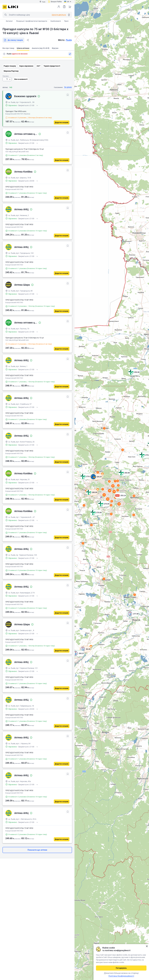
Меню (5, 7)
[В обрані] (68, 95)
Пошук (6, 15)
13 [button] (114, 492)
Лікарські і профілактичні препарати (32, 21)
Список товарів (64, 7)
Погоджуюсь (121, 968)
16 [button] (108, 499)
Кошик (70, 7)
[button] (134, 375)
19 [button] (119, 504)
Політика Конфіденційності (121, 976)
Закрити (147, 946)
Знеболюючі (56, 21)
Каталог (9, 21)
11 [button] (104, 495)
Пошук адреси (4, 54)
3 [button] (135, 595)
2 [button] (104, 579)
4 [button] (118, 481)
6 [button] (112, 501)
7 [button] (104, 428)
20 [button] (113, 486)
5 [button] (111, 505)
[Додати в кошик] (62, 122)
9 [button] (134, 496)
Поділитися (28, 40)
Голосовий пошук (69, 15)
